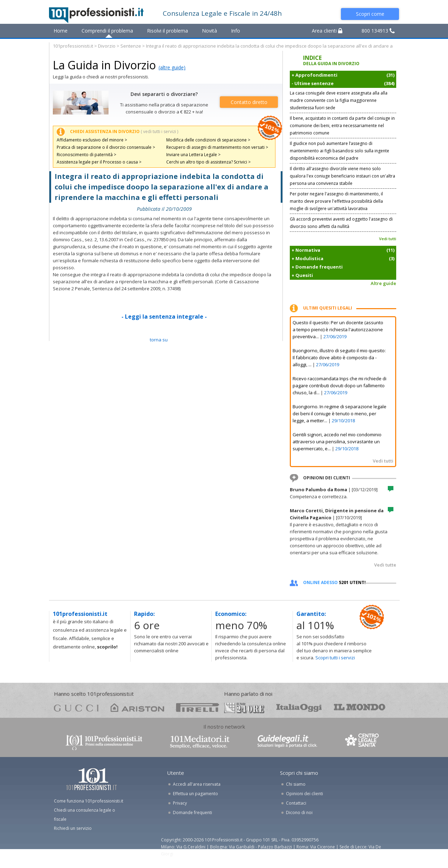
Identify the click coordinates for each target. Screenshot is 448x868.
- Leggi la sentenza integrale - (164, 317)
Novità (209, 31)
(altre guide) (172, 67)
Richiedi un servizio (73, 828)
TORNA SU (159, 340)
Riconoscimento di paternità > (86, 155)
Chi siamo (296, 784)
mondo (360, 707)
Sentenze (131, 46)
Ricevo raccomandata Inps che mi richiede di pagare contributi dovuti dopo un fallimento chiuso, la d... (339, 386)
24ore (244, 708)
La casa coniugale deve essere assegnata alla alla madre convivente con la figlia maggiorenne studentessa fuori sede (339, 100)
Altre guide (383, 283)
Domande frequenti (192, 813)
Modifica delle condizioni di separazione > (208, 140)
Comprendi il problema (107, 31)
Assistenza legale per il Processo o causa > (99, 162)
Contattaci (296, 803)
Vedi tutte (385, 565)
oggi (299, 707)
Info (236, 31)
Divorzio (107, 46)
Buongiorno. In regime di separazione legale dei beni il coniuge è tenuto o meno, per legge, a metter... (339, 414)
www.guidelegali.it (287, 742)
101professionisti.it (73, 46)
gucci (76, 707)
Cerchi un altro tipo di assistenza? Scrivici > (208, 162)
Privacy (180, 803)
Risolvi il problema (167, 31)
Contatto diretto (249, 102)
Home (61, 31)
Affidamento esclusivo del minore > (92, 140)
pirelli (198, 707)
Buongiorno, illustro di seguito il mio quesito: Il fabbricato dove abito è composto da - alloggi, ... (339, 357)
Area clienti (327, 31)
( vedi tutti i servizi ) (159, 131)
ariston (137, 707)
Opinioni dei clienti (304, 794)
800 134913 (378, 31)
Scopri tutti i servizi (335, 658)
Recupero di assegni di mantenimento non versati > (217, 147)
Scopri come (370, 14)
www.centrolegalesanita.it (363, 742)
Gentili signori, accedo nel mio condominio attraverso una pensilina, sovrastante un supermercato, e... (337, 442)
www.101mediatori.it (200, 742)
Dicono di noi (299, 813)
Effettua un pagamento (195, 794)
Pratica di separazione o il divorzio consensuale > (106, 147)
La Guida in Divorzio (104, 65)
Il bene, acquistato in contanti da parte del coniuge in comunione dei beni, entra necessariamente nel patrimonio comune (342, 126)
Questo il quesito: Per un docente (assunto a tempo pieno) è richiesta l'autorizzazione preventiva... (338, 329)
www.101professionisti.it (104, 742)
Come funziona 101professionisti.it (89, 801)
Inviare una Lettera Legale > (193, 155)
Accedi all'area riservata (197, 784)
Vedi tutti (388, 239)
